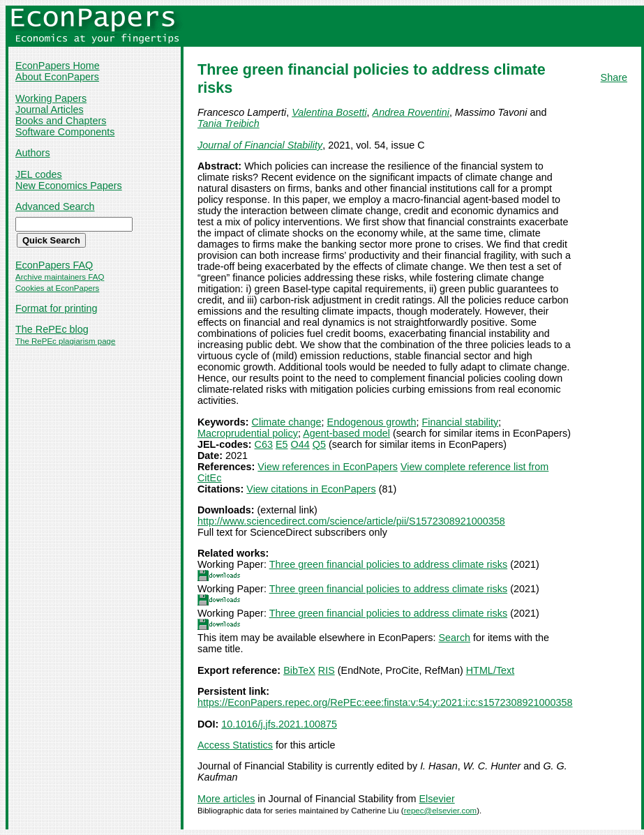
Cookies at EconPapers (57, 288)
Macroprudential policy (248, 433)
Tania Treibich (229, 123)
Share (614, 77)
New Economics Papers (69, 186)
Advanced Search (55, 206)
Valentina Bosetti (329, 112)
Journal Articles (50, 110)
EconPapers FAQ (54, 265)
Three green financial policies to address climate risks (389, 564)
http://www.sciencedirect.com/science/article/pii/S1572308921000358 (351, 521)
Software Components (65, 132)
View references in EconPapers (328, 467)
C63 (264, 444)
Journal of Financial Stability (260, 145)
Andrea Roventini (411, 112)
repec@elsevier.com (441, 811)
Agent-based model (346, 433)
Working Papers (51, 98)
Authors (33, 153)
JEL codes (39, 174)
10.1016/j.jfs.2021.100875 (279, 724)
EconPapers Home (58, 66)
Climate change (287, 422)
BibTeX (299, 670)
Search (455, 638)
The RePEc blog (52, 329)
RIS (327, 670)
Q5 (319, 444)
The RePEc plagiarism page (65, 341)
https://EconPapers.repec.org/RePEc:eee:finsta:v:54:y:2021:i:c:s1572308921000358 (385, 702)
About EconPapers (57, 77)
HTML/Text (491, 670)
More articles (226, 799)
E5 (282, 444)
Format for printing (57, 308)
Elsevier (437, 799)
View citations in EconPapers (311, 489)
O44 (300, 444)
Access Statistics (235, 745)
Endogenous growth (372, 422)
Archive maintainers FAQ (60, 277)
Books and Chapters (61, 121)
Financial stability (460, 422)
